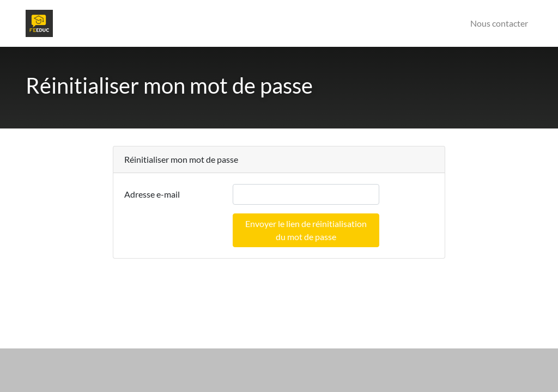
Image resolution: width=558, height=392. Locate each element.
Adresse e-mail (152, 194)
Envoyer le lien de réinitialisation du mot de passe (306, 230)
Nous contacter (499, 23)
